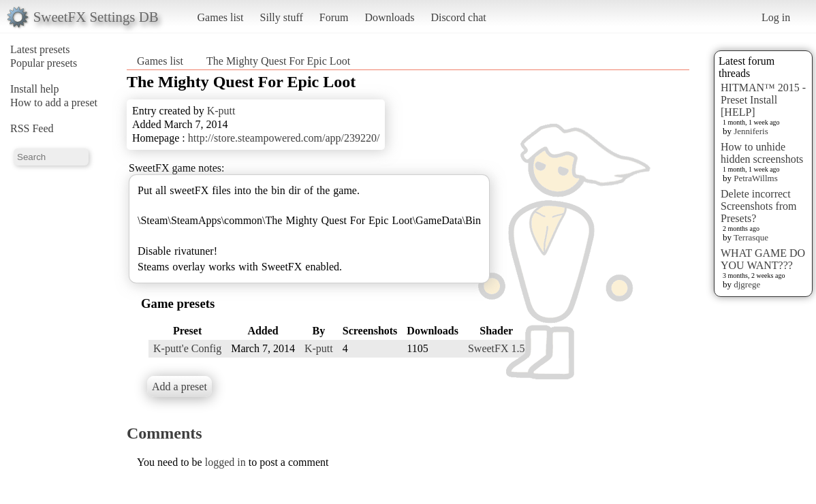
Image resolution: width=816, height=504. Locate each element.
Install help (35, 89)
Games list (221, 17)
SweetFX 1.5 (497, 348)
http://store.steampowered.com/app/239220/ (284, 138)
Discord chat (458, 17)
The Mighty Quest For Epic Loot (278, 61)
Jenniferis (751, 131)
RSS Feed (32, 128)
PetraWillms (755, 178)
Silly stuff (282, 17)
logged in (225, 462)
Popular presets (44, 63)
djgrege (747, 284)
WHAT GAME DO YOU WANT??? (763, 259)
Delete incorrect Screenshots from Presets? (759, 206)
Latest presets (40, 49)
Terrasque (751, 237)
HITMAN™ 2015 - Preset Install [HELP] (763, 100)
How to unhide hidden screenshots (762, 153)
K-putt (221, 111)
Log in (776, 17)
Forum (334, 17)
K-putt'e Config (187, 348)
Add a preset (179, 387)
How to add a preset (54, 103)
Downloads (389, 17)
